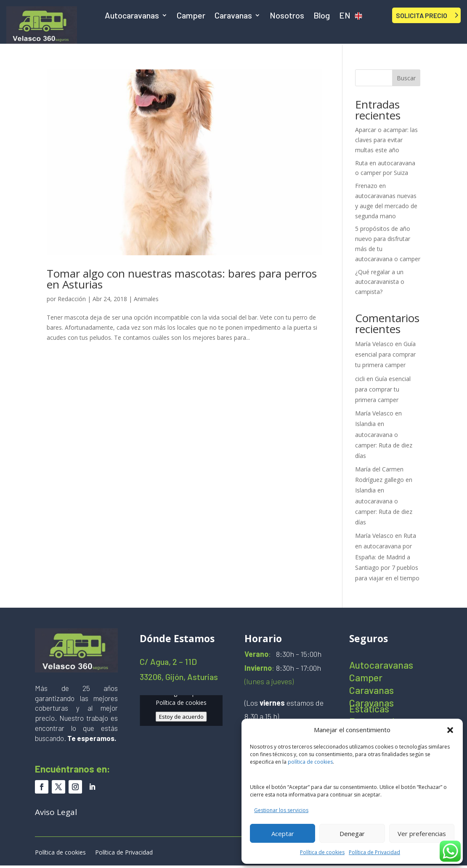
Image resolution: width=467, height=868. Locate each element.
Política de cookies (322, 852)
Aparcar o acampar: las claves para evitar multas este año (386, 140)
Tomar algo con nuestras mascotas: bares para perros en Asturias (182, 279)
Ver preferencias (422, 834)
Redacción (72, 299)
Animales (146, 299)
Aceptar (283, 834)
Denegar (352, 834)
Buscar (406, 78)
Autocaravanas (132, 16)
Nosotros (287, 16)
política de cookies (310, 762)
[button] (450, 730)
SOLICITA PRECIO (422, 15)
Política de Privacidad (374, 852)
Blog (322, 16)
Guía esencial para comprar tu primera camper (385, 354)
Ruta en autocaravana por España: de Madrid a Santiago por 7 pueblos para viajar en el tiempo (387, 557)
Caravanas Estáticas (371, 707)
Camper (191, 16)
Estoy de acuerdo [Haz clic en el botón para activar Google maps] (181, 717)
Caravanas (233, 16)
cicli (360, 379)
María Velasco (374, 344)
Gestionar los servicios (281, 810)
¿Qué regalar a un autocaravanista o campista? (380, 282)
